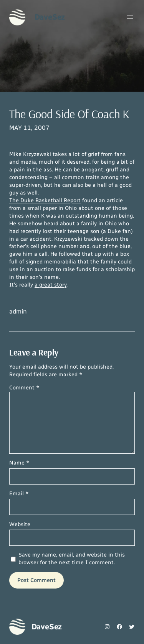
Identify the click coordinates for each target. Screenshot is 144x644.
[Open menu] (130, 17)
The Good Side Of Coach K (69, 114)
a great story (50, 285)
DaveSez (50, 17)
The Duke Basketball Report (45, 200)
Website (20, 524)
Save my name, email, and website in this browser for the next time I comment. (72, 559)
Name (19, 463)
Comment (24, 388)
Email (19, 494)
